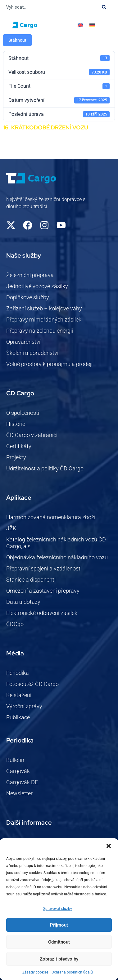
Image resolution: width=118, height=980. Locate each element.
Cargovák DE (22, 782)
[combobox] (51, 7)
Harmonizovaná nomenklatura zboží (51, 517)
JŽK (11, 528)
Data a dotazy (23, 602)
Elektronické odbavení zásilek (42, 613)
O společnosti (23, 413)
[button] (109, 846)
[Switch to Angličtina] (80, 25)
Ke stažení (19, 695)
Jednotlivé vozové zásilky (37, 286)
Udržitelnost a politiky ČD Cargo (45, 468)
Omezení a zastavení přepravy (43, 591)
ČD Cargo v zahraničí (32, 435)
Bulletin (15, 760)
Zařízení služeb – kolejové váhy (44, 308)
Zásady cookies (35, 972)
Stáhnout (17, 40)
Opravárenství (23, 342)
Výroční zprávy (24, 706)
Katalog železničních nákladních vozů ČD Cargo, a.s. (56, 543)
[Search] (104, 7)
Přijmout (59, 925)
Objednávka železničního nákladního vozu (57, 557)
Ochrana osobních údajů (72, 972)
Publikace (18, 717)
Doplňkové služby (28, 297)
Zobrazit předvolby (59, 959)
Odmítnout (59, 942)
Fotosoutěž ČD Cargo (32, 684)
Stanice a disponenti (31, 580)
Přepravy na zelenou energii (40, 331)
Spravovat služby (58, 909)
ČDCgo (15, 624)
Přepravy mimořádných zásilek (44, 320)
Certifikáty (19, 446)
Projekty (16, 457)
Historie (16, 424)
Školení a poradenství (32, 353)
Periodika (18, 673)
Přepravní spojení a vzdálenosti (44, 568)
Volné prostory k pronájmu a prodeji (49, 364)
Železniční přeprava (30, 275)
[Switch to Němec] (92, 25)
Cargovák (18, 771)
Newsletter (19, 793)
